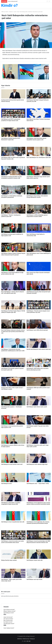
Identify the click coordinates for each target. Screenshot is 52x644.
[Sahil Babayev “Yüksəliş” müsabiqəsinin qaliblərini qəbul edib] (13, 209)
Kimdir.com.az (26, 639)
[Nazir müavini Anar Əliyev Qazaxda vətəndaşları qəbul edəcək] (39, 266)
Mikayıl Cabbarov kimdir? (10, 611)
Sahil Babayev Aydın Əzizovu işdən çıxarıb (37, 407)
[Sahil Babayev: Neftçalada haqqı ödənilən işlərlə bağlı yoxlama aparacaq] (39, 171)
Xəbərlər (11, 12)
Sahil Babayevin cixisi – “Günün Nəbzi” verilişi (38, 484)
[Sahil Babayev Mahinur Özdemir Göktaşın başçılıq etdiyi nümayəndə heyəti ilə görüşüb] (13, 247)
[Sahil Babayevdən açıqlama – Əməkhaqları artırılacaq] (13, 401)
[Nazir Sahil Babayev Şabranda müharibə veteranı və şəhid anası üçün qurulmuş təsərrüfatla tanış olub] (13, 324)
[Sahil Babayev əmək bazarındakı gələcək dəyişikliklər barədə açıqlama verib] (39, 132)
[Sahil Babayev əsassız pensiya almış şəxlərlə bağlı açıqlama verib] (13, 420)
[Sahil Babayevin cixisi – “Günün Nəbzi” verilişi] (39, 477)
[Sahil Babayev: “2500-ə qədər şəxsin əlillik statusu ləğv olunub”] (13, 573)
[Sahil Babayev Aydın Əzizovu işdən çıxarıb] (39, 401)
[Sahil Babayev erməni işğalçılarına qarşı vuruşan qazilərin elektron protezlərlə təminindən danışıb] (39, 497)
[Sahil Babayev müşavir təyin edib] (39, 554)
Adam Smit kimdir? (8, 617)
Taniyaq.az (32, 639)
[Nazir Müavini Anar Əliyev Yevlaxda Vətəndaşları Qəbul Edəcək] (39, 113)
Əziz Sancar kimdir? (8, 619)
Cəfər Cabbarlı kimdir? (9, 628)
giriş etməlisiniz (15, 596)
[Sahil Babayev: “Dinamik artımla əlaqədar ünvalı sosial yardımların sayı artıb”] (39, 305)
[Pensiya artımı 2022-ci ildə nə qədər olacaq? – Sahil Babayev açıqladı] (13, 382)
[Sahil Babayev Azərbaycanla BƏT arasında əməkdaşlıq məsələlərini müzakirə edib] (13, 171)
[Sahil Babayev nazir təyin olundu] (39, 573)
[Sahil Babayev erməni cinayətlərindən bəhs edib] (13, 516)
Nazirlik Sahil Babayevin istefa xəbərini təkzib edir (39, 349)
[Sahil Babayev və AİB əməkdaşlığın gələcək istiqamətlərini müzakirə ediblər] (39, 209)
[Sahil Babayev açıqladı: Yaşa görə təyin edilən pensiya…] (39, 420)
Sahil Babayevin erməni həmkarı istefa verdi (12, 464)
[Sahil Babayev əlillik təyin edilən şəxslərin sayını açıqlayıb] (39, 382)
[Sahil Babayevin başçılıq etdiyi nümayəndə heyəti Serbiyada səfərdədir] (39, 286)
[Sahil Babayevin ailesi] (13, 477)
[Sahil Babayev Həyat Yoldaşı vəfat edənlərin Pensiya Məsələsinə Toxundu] (39, 190)
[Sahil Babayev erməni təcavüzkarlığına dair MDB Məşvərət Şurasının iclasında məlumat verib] (39, 535)
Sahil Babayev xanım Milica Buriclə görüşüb (37, 330)
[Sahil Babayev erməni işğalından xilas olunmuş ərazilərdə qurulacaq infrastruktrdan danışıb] (39, 516)
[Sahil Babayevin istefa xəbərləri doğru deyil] (39, 458)
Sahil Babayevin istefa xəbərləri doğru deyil (37, 464)
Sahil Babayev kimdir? (9, 613)
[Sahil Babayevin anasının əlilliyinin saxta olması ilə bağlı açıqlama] (13, 439)
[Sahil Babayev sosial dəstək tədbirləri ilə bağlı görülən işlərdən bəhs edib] (13, 266)
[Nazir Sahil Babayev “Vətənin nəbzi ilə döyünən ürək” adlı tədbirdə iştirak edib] (13, 286)
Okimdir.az (20, 639)
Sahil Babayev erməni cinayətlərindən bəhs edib (13, 522)
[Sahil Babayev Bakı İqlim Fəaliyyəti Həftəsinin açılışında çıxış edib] (39, 94)
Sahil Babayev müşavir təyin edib (35, 560)
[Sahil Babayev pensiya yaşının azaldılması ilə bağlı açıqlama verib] (13, 228)
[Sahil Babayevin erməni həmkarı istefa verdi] (13, 458)
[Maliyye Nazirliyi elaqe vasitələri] (13, 554)
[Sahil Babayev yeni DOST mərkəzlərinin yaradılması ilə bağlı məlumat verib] (13, 113)
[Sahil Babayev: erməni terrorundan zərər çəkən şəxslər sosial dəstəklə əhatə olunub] (13, 535)
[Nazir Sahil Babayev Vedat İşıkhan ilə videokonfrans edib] (39, 228)
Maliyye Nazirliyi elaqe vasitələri (9, 560)
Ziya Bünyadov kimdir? (9, 624)
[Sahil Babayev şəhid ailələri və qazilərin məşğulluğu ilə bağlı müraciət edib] (13, 497)
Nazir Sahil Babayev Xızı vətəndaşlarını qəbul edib (39, 157)
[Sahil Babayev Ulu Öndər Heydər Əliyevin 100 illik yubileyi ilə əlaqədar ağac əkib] (13, 305)
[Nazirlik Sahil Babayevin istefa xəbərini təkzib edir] (39, 343)
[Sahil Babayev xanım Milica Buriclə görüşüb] (39, 324)
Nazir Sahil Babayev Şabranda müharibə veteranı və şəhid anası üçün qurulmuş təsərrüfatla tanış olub (13, 332)
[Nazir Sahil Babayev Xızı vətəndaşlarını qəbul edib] (39, 151)
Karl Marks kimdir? (8, 622)
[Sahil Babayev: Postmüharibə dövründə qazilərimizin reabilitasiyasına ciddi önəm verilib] (13, 343)
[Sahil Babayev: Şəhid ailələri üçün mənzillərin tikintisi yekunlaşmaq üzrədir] (39, 362)
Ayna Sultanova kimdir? (9, 610)
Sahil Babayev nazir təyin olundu (34, 579)
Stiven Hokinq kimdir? (13, 1)
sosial (15, 12)
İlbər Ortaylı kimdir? (8, 620)
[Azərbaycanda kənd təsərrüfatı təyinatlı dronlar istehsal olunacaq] (13, 94)
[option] (10, 72)
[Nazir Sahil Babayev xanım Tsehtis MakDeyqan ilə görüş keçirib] (39, 247)
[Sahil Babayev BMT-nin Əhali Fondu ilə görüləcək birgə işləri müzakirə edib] (13, 151)
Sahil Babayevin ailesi (6, 484)
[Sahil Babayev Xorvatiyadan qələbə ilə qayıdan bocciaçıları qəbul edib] (13, 362)
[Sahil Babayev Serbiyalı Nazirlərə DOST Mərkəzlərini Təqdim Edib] (13, 132)
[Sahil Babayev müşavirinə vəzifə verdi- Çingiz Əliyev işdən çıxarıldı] (39, 439)
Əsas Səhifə (5, 12)
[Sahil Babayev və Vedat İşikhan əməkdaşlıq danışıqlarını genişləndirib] (13, 190)
